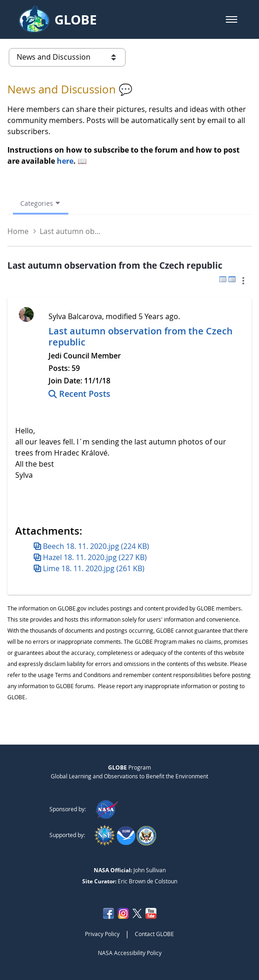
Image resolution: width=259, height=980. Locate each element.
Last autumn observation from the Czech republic (141, 336)
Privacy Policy (102, 934)
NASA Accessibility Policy (130, 953)
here (65, 161)
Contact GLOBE (154, 934)
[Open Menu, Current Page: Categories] (41, 203)
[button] (232, 19)
